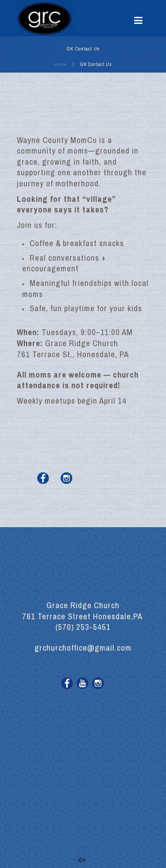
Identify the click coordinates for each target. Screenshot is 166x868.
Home (60, 64)
